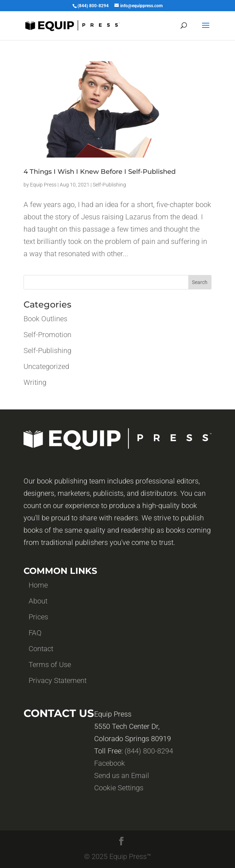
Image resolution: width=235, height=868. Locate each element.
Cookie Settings (119, 788)
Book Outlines (45, 319)
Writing (35, 382)
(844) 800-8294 (149, 751)
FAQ (35, 633)
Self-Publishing (109, 185)
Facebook (110, 763)
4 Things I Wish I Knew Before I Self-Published (100, 172)
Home (38, 585)
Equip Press (43, 185)
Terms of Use (50, 665)
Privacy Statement (58, 680)
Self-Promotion (47, 335)
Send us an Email (122, 775)
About (38, 601)
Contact (41, 649)
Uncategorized (46, 366)
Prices (38, 617)
